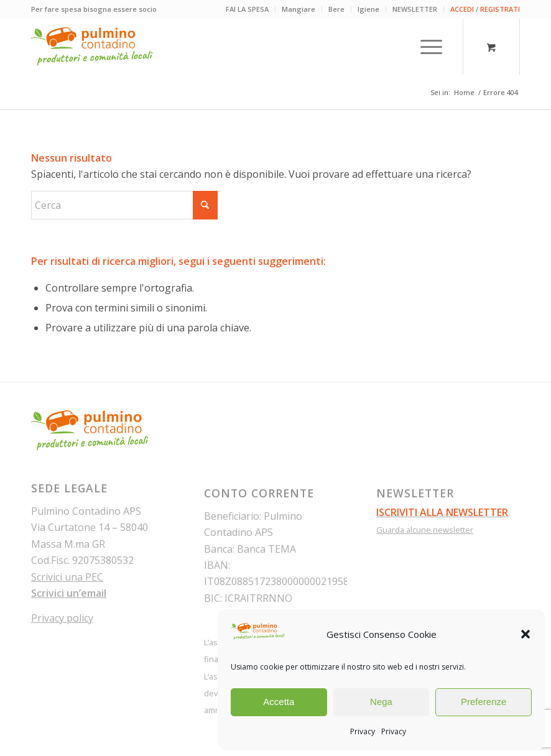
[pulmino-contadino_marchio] (92, 47)
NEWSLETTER (415, 9)
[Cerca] (124, 205)
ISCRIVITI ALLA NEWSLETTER (442, 512)
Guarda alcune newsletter (425, 530)
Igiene (368, 9)
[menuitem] (248, 9)
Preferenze (484, 702)
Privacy (363, 731)
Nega (381, 702)
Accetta (279, 702)
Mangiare (299, 9)
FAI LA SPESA (247, 9)
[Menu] (425, 47)
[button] (526, 634)
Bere (336, 9)
